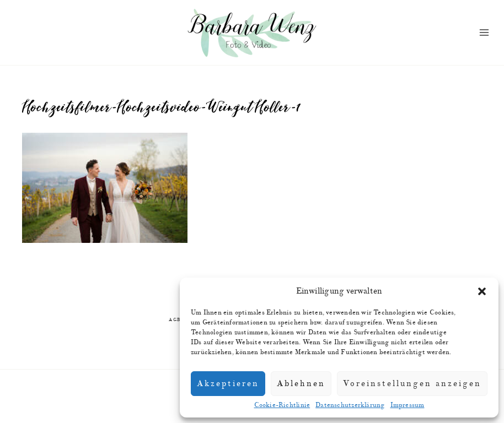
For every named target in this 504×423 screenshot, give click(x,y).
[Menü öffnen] (484, 33)
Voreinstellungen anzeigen (412, 384)
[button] (482, 291)
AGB (175, 319)
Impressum (408, 405)
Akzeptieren (228, 384)
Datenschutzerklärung (350, 405)
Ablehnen (301, 384)
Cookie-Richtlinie (282, 405)
